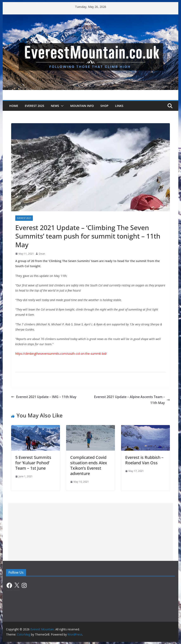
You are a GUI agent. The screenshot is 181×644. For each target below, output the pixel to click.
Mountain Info (82, 106)
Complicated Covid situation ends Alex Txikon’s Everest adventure (89, 465)
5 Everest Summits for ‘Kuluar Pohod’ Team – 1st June (33, 463)
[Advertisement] (91, 532)
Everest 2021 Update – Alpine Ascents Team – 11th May (132, 400)
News (55, 106)
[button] (61, 106)
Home (14, 106)
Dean (42, 254)
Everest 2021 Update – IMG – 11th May (44, 397)
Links (119, 106)
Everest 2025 (35, 106)
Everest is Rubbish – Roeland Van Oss (144, 460)
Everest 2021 (24, 218)
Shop (104, 106)
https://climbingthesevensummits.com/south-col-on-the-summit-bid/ (61, 354)
